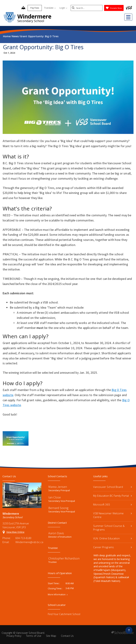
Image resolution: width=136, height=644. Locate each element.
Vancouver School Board (112, 487)
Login (63, 8)
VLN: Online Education (112, 538)
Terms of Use (34, 636)
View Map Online (15, 532)
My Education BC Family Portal (112, 496)
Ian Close (55, 497)
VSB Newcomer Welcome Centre (112, 515)
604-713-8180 (23, 538)
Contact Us (67, 636)
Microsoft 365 (112, 504)
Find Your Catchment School (64, 614)
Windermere (34, 16)
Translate (50, 8)
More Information (57, 595)
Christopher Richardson (64, 558)
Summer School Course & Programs (112, 528)
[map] (23, 8)
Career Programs (112, 547)
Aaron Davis (56, 533)
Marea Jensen (58, 487)
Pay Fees (35, 8)
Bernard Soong (58, 508)
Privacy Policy (14, 636)
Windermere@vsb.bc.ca (28, 542)
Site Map (51, 636)
